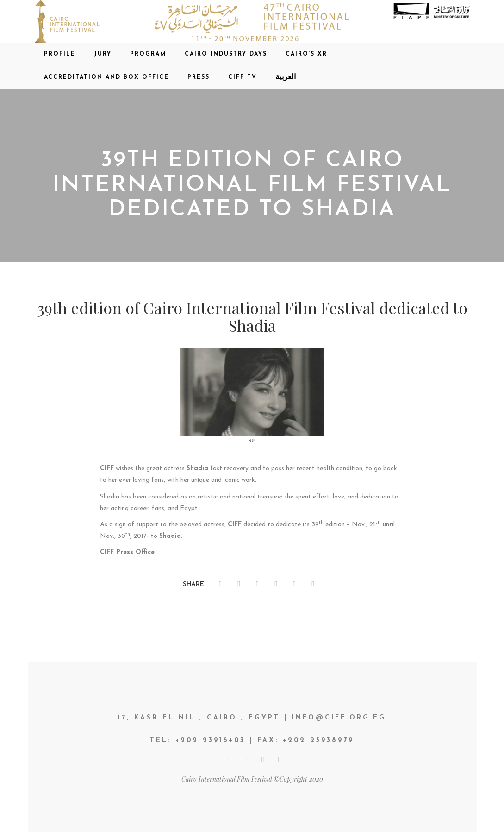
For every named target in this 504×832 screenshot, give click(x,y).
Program (148, 54)
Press (199, 77)
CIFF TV (243, 77)
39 (252, 441)
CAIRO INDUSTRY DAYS (226, 54)
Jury (103, 54)
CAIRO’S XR (306, 54)
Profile (60, 54)
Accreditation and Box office (106, 77)
